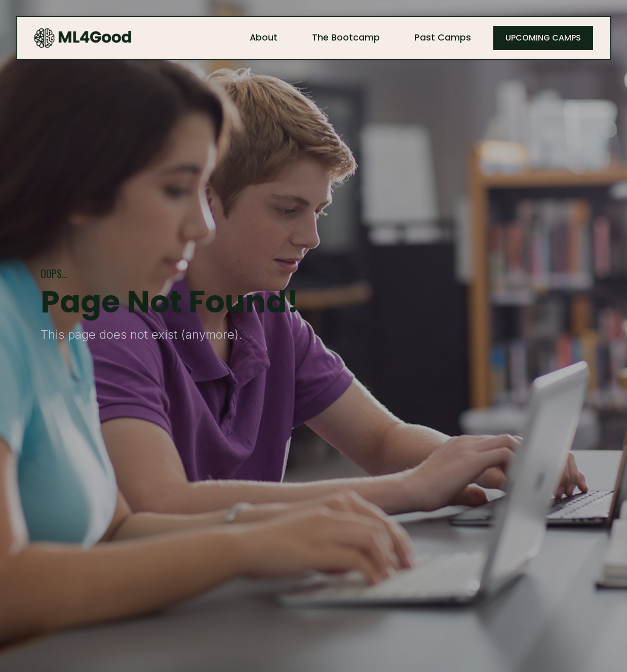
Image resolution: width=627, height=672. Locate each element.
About (264, 37)
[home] (83, 38)
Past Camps (443, 37)
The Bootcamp (346, 37)
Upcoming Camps (543, 38)
